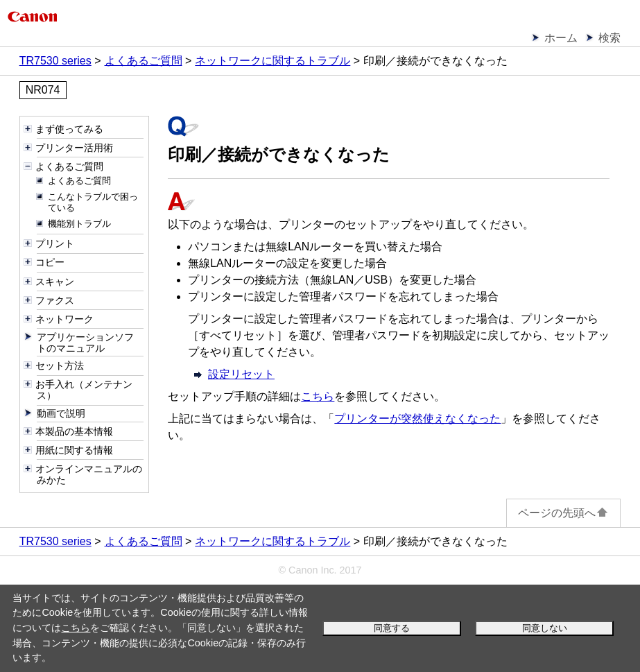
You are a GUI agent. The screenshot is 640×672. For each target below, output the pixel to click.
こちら (76, 628)
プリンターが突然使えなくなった (417, 419)
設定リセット (241, 374)
